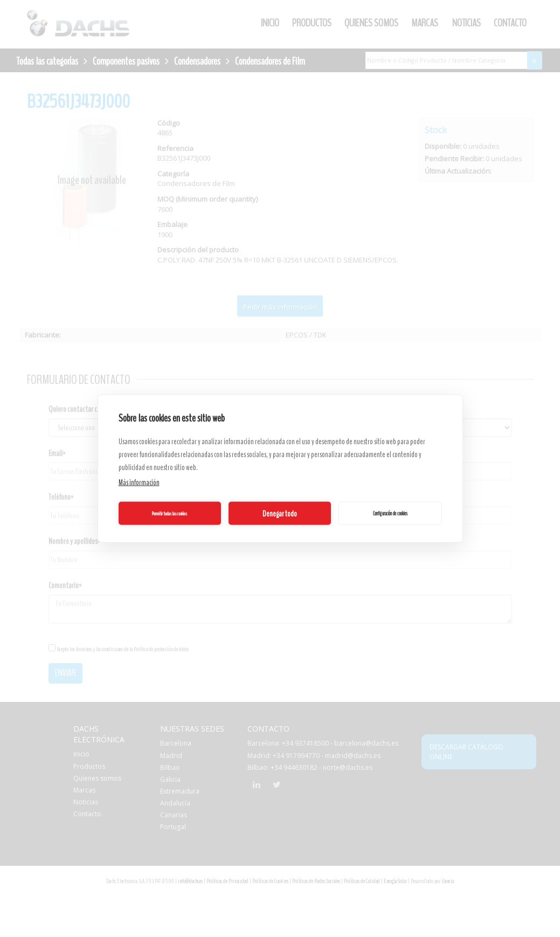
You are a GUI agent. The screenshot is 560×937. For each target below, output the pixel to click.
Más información (139, 483)
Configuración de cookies (390, 513)
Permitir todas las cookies (170, 513)
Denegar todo (280, 513)
